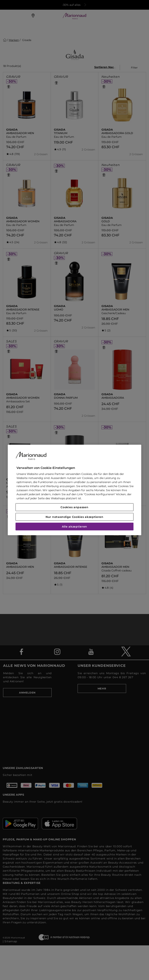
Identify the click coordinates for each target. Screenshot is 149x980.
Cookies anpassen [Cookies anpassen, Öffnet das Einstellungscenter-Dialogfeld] (74, 507)
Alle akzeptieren (74, 527)
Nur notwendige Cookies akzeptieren (74, 517)
